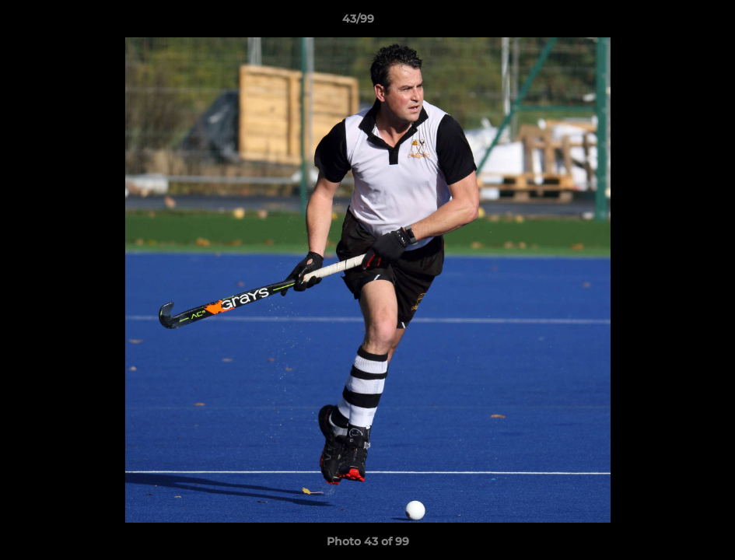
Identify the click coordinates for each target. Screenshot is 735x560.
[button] (670, 23)
